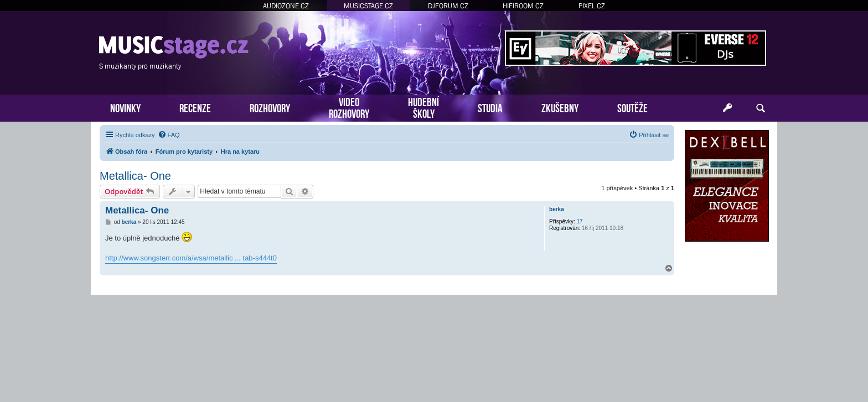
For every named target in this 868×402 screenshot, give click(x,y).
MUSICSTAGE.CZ (368, 6)
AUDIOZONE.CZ (286, 6)
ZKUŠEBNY (560, 107)
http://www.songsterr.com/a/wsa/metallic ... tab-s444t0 (191, 258)
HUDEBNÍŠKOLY (423, 107)
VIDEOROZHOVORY (349, 107)
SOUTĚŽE (632, 107)
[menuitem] (169, 135)
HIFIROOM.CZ (523, 6)
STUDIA (490, 107)
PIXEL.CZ (592, 6)
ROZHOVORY (270, 107)
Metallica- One (135, 176)
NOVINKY (125, 107)
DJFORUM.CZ (448, 6)
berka (557, 209)
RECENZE (195, 107)
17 (580, 221)
